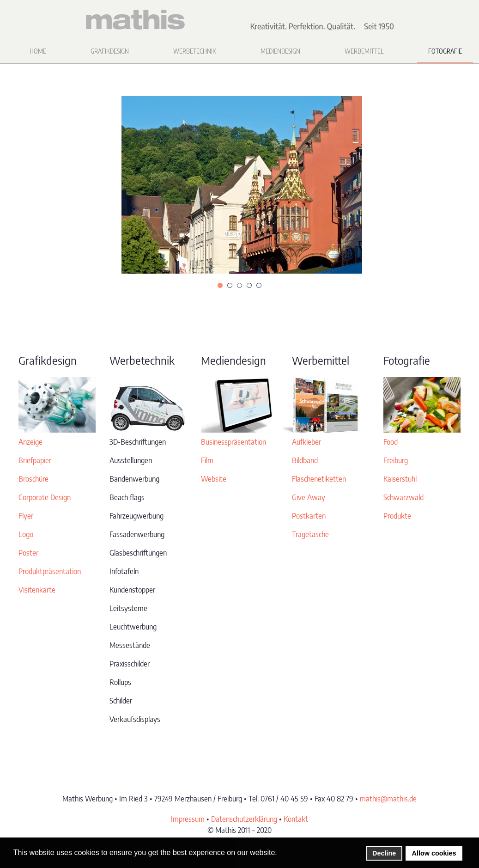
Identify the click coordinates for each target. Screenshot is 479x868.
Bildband (305, 460)
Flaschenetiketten (319, 479)
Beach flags (127, 497)
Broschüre (33, 479)
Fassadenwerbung (137, 534)
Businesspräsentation (233, 442)
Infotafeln (124, 571)
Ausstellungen (131, 460)
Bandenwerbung (134, 479)
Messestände (130, 645)
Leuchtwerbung (133, 627)
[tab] (220, 285)
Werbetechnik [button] (195, 51)
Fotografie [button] (445, 51)
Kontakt (296, 819)
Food (391, 442)
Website (214, 479)
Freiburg (396, 460)
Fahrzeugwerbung (136, 516)
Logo (26, 534)
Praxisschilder (130, 664)
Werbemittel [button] (364, 51)
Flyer (26, 516)
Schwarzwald (403, 497)
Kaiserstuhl (400, 479)
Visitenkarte (37, 590)
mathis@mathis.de (388, 799)
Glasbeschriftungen (138, 553)
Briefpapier (35, 460)
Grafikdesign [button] (110, 51)
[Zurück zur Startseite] (240, 20)
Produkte (397, 516)
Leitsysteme (128, 608)
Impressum (188, 819)
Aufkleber (306, 442)
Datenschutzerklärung (244, 819)
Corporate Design (45, 497)
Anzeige (30, 442)
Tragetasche (310, 534)
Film (207, 460)
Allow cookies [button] (434, 853)
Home (38, 51)
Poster (28, 553)
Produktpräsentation (50, 571)
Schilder (121, 701)
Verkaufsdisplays (135, 719)
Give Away (309, 497)
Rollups (120, 682)
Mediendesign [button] (280, 51)
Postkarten (309, 516)
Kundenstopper (132, 590)
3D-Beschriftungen (138, 442)
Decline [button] (384, 853)
